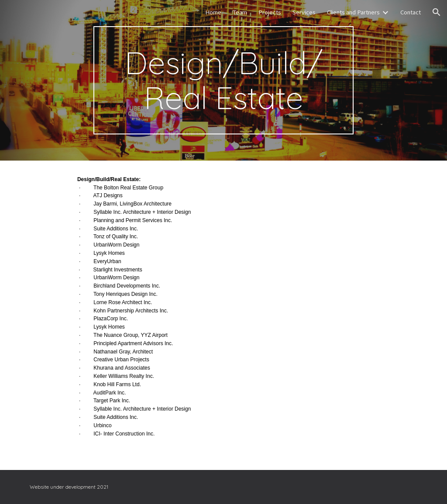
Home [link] (213, 12)
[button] (437, 12)
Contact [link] (411, 12)
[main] (223, 80)
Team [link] (240, 12)
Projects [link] (270, 12)
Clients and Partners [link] (353, 12)
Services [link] (304, 12)
